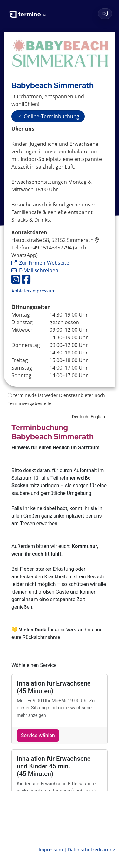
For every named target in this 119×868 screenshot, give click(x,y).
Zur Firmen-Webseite (40, 263)
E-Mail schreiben (35, 270)
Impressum (51, 850)
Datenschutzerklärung (92, 850)
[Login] (105, 14)
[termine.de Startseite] (30, 12)
